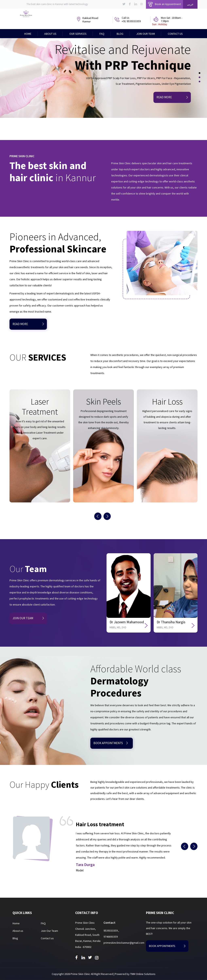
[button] (197, 74)
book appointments (111, 743)
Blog (120, 34)
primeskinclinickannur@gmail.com (124, 943)
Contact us (47, 938)
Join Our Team (146, 34)
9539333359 (111, 931)
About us (18, 931)
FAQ (102, 34)
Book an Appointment (164, 4)
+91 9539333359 (131, 21)
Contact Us (175, 34)
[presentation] (99, 516)
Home (28, 34)
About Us (50, 34)
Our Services (78, 34)
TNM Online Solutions (143, 974)
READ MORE (28, 324)
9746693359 (111, 937)
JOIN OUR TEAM (28, 618)
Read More (172, 97)
